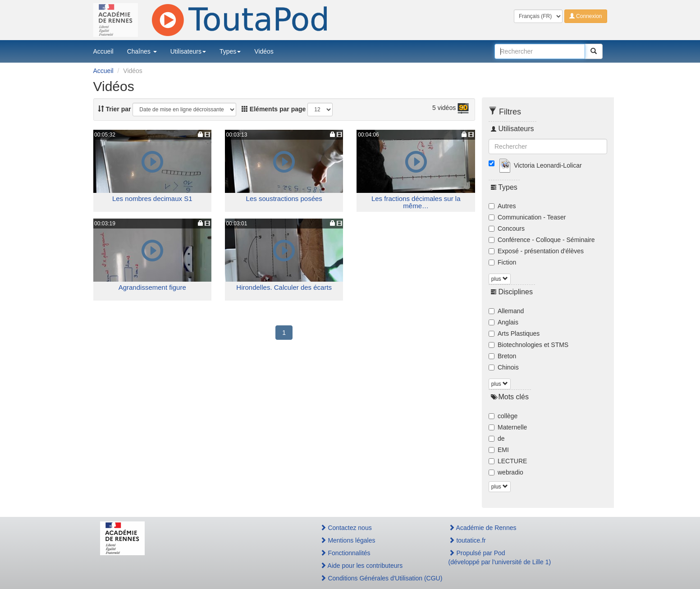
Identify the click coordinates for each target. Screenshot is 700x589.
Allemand (506, 311)
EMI (499, 450)
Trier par (114, 109)
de (497, 438)
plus (500, 279)
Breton (502, 356)
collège (503, 416)
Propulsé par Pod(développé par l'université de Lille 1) (500, 557)
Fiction (502, 262)
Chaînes (142, 51)
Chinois (504, 367)
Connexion (586, 16)
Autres (502, 206)
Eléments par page (274, 109)
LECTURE (508, 461)
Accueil (103, 51)
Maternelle (508, 427)
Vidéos (264, 51)
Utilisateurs (188, 51)
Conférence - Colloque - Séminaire (542, 240)
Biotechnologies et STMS (528, 345)
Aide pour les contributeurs (361, 566)
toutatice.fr (467, 540)
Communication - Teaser (527, 217)
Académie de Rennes (483, 528)
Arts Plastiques (514, 333)
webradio (506, 472)
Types (230, 51)
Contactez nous (346, 528)
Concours (507, 228)
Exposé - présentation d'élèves (536, 251)
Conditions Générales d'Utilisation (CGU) (375, 578)
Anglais (503, 322)
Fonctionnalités (345, 553)
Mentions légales (348, 540)
